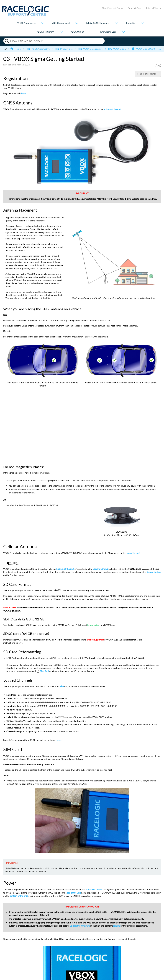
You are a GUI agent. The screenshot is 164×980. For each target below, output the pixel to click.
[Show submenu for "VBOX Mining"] (91, 32)
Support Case (135, 8)
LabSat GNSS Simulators (98, 23)
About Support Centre (113, 8)
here (23, 93)
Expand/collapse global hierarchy (5, 49)
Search (7, 41)
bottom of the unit (112, 109)
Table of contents (147, 74)
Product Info (64, 49)
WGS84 (62, 717)
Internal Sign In (153, 8)
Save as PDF (156, 66)
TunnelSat (131, 23)
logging (117, 926)
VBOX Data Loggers (91, 49)
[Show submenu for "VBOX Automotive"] (43, 23)
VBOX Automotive (26, 23)
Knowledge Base (108, 32)
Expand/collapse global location (159, 48)
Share (159, 66)
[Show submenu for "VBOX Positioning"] (61, 32)
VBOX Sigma (117, 49)
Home (16, 49)
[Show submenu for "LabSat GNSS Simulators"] (116, 23)
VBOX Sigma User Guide (146, 49)
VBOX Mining (77, 32)
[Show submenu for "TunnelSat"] (142, 23)
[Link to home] (25, 15)
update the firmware (80, 926)
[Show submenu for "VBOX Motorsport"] (77, 23)
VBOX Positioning (45, 32)
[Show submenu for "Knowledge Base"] (123, 32)
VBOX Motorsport (61, 23)
